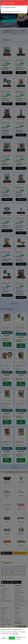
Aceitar (12, 638)
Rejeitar (4, 638)
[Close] (26, 3)
